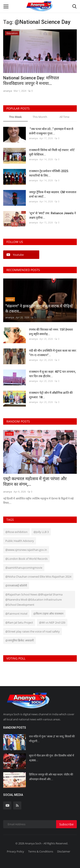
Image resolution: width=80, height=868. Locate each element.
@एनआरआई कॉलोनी (16, 585)
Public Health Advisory (20, 541)
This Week (15, 117)
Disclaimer (64, 851)
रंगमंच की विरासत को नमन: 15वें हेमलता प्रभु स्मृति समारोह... (51, 332)
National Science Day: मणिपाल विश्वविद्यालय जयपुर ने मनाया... (31, 81)
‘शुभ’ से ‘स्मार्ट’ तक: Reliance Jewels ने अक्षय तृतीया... (52, 215)
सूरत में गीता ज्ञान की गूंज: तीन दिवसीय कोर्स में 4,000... (52, 758)
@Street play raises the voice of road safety (33, 631)
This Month (40, 117)
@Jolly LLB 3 (41, 532)
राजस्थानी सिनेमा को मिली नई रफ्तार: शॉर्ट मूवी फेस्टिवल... (52, 152)
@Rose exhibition (16, 532)
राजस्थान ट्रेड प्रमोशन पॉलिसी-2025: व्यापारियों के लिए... (49, 173)
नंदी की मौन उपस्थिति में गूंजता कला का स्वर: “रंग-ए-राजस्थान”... (53, 353)
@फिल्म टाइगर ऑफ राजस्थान (48, 614)
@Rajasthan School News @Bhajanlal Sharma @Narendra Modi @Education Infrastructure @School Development (34, 600)
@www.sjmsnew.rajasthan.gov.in (26, 550)
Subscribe (66, 824)
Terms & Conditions (41, 851)
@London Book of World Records (26, 559)
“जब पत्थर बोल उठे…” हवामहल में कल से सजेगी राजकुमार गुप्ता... (51, 131)
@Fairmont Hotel (16, 614)
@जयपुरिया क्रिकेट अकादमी (20, 640)
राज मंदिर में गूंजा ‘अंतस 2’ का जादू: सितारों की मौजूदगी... (52, 739)
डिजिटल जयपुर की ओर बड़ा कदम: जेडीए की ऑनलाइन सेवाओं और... (51, 777)
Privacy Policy (15, 851)
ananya (8, 91)
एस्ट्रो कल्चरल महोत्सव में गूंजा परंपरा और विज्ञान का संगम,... (35, 481)
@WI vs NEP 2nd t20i (52, 622)
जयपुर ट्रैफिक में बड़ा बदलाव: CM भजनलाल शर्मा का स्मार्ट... (53, 194)
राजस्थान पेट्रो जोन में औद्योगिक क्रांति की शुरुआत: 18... (51, 395)
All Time (64, 117)
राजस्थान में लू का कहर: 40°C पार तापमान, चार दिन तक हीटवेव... (52, 374)
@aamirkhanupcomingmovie (24, 568)
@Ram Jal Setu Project (19, 622)
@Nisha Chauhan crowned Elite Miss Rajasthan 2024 (38, 577)
